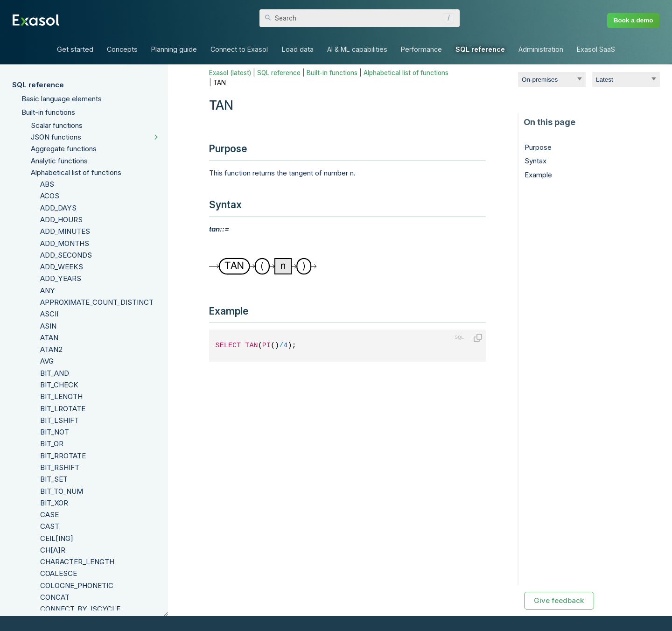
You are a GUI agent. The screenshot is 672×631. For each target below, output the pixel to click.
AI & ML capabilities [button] (357, 49)
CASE (49, 515)
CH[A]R (53, 550)
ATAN (49, 338)
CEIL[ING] (57, 538)
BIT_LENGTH (61, 396)
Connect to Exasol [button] (239, 49)
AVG (47, 361)
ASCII (49, 314)
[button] (447, 18)
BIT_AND (55, 373)
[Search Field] (360, 18)
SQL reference (38, 85)
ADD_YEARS (61, 278)
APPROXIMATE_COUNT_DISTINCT (97, 302)
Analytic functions (59, 161)
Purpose (538, 147)
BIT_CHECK (59, 385)
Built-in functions (48, 112)
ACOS (50, 196)
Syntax (535, 161)
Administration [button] (541, 49)
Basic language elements (62, 99)
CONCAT (55, 597)
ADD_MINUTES (65, 231)
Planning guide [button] (174, 49)
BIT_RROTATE (63, 456)
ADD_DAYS (58, 208)
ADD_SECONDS (66, 255)
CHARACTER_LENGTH (77, 562)
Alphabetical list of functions (76, 172)
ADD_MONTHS (65, 243)
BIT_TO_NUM (62, 491)
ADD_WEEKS (62, 267)
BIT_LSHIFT (59, 420)
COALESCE (59, 573)
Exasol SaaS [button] (596, 49)
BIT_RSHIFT (60, 467)
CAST (50, 526)
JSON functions (56, 137)
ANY (48, 291)
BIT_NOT (55, 432)
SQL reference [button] (480, 49)
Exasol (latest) (230, 73)
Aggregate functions (64, 149)
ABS (47, 184)
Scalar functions (57, 125)
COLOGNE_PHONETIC (77, 585)
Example (538, 175)
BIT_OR (52, 444)
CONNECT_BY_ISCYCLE (80, 609)
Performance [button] (421, 49)
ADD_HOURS (61, 220)
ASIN (48, 326)
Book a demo (633, 20)
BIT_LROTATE (63, 409)
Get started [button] (75, 49)
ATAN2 (51, 349)
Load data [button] (298, 49)
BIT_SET (54, 479)
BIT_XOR (54, 503)
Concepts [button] (122, 49)
